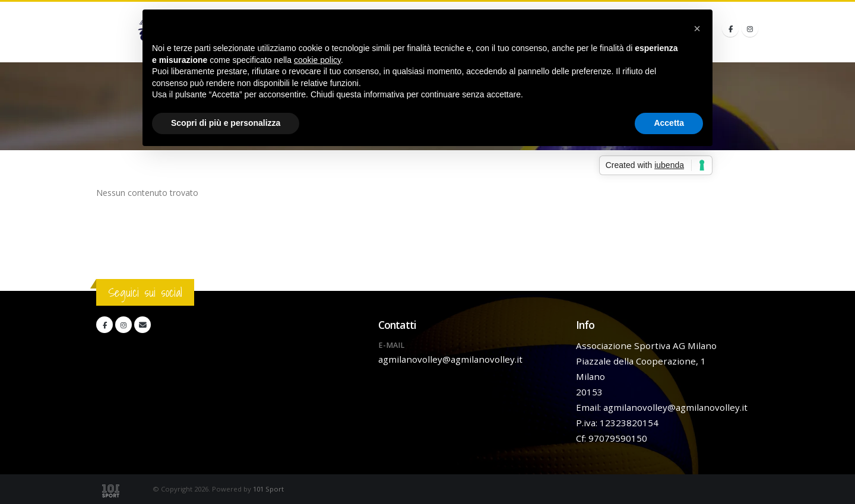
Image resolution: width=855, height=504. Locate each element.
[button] (697, 28)
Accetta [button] (669, 123)
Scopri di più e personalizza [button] (226, 123)
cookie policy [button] (317, 60)
